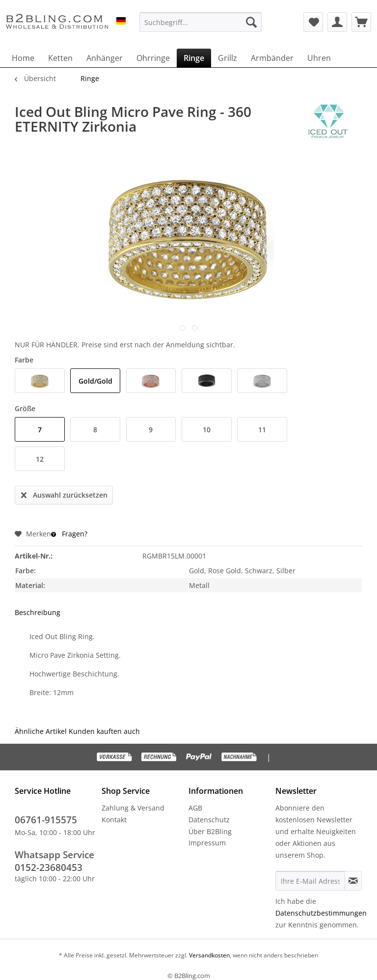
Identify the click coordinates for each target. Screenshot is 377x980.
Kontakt (114, 820)
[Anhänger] (105, 58)
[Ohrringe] (153, 58)
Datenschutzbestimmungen (321, 913)
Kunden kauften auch (104, 731)
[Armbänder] (272, 58)
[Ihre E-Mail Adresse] (310, 881)
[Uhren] (319, 58)
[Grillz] (228, 58)
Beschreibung (38, 612)
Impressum (207, 843)
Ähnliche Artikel (41, 731)
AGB (195, 808)
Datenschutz (209, 820)
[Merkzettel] (313, 22)
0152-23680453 (49, 868)
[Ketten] (60, 58)
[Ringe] (194, 58)
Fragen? (69, 534)
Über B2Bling (210, 831)
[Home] (23, 58)
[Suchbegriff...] (201, 22)
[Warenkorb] (361, 22)
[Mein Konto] (337, 22)
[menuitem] (201, 22)
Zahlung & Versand (133, 808)
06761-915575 (46, 820)
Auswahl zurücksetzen (64, 493)
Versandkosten (209, 955)
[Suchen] (251, 22)
